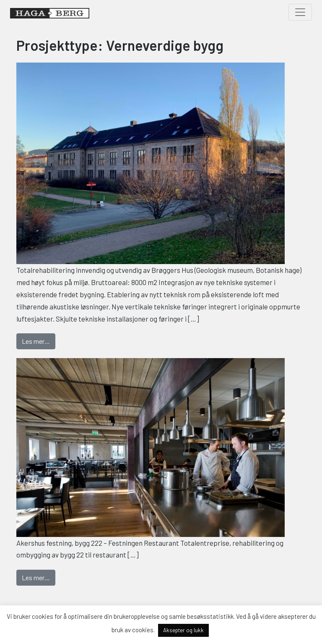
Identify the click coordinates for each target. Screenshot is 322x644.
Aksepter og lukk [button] (183, 630)
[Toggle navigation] (300, 12)
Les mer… (39, 340)
